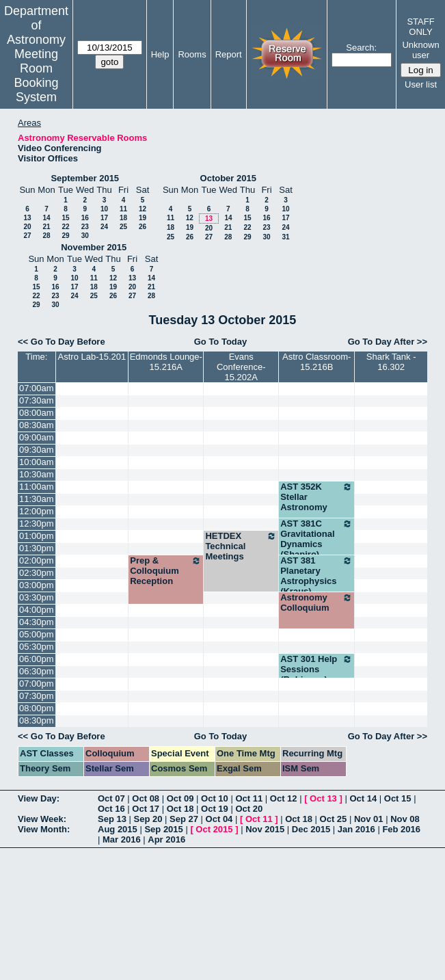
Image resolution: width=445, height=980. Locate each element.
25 (123, 227)
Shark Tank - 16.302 (391, 362)
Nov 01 (369, 819)
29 (65, 236)
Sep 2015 (163, 829)
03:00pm (37, 585)
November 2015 (94, 247)
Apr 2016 (166, 839)
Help (160, 54)
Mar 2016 (122, 839)
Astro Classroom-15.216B (316, 362)
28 (46, 236)
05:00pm (37, 634)
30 (85, 236)
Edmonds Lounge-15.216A (166, 362)
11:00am (37, 487)
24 (104, 227)
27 (27, 236)
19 (143, 218)
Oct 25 (334, 819)
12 (143, 209)
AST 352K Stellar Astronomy (316, 497)
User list (421, 84)
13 (27, 218)
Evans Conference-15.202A (241, 367)
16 (85, 218)
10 (104, 209)
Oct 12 (284, 798)
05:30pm (37, 647)
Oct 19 (215, 809)
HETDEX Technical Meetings (241, 546)
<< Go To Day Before (62, 342)
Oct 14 (363, 798)
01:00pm (37, 536)
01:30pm (37, 548)
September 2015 (85, 178)
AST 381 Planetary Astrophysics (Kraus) (316, 576)
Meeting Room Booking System (36, 76)
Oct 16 (111, 809)
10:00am (37, 462)
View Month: (44, 829)
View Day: (39, 798)
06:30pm (37, 671)
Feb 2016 (401, 829)
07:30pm (37, 696)
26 (143, 227)
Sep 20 (148, 819)
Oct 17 (146, 809)
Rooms (192, 54)
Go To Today (221, 342)
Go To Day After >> (388, 342)
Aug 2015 (118, 829)
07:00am (37, 388)
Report (229, 54)
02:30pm (37, 573)
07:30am (37, 400)
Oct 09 (180, 798)
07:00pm (37, 684)
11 (123, 209)
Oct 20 (249, 809)
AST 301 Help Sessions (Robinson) (316, 669)
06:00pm (37, 659)
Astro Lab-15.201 (92, 357)
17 (104, 218)
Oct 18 (180, 809)
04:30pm (37, 622)
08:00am (37, 413)
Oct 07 (111, 798)
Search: (361, 48)
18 (123, 218)
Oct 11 (249, 798)
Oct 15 (398, 798)
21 (46, 227)
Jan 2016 (356, 829)
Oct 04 (219, 819)
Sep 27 (184, 819)
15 (65, 218)
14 (46, 218)
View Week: (42, 819)
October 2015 (228, 178)
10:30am (37, 474)
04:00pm (37, 610)
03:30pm (37, 597)
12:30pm (37, 524)
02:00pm (37, 560)
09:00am (37, 437)
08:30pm (37, 720)
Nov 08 (405, 819)
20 (27, 227)
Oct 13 (323, 798)
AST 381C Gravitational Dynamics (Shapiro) (316, 539)
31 (285, 237)
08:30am (37, 425)
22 (65, 227)
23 (85, 227)
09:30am (37, 450)
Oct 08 (146, 798)
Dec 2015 (311, 829)
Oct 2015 (214, 829)
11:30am (37, 499)
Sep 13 (112, 819)
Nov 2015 (265, 829)
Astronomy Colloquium (316, 602)
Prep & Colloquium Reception (166, 571)
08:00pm (37, 708)
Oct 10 (215, 798)
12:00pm (37, 511)
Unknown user (420, 50)
